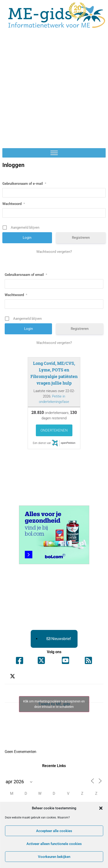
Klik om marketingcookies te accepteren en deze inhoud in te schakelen (54, 704)
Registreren (81, 238)
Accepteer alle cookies (54, 831)
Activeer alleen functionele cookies (54, 844)
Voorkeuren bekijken (54, 857)
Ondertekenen (54, 430)
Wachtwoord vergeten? (54, 252)
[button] (101, 808)
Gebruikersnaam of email (26, 275)
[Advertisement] (54, 92)
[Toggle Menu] (54, 153)
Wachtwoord (14, 204)
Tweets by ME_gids (54, 704)
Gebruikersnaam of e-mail (24, 184)
